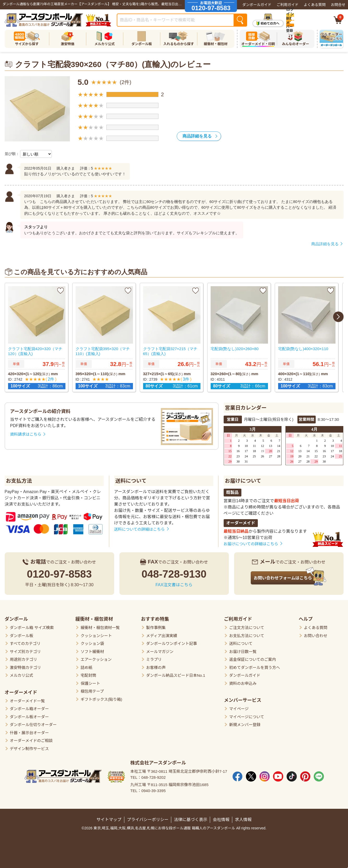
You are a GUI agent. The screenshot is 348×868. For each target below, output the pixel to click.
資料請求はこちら (26, 432)
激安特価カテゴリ (26, 665)
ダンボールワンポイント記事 (172, 641)
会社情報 (221, 818)
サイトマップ (109, 818)
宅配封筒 (88, 673)
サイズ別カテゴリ (26, 649)
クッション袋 (92, 641)
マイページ (239, 707)
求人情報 (243, 818)
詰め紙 (86, 665)
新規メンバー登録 (245, 723)
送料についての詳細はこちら (140, 527)
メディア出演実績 (162, 634)
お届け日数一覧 (243, 649)
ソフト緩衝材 (92, 649)
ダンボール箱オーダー (29, 707)
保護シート (90, 681)
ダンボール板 (22, 634)
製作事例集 (156, 625)
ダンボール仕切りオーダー (33, 723)
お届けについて (243, 479)
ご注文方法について (247, 625)
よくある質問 (315, 5)
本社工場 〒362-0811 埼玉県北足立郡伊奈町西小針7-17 (179, 769)
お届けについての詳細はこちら (251, 542)
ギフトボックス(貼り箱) (101, 697)
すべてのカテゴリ (25, 641)
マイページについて (247, 715)
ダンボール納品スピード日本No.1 (176, 673)
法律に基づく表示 (191, 818)
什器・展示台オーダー (29, 731)
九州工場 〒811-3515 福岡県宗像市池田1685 (169, 783)
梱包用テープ (92, 689)
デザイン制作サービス (29, 747)
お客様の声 (156, 665)
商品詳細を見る (197, 136)
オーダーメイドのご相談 (31, 738)
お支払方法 (19, 479)
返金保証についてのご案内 (253, 657)
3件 (185, 379)
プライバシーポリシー (148, 818)
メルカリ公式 (22, 673)
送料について (131, 479)
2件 (50, 379)
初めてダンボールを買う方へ (255, 665)
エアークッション (96, 657)
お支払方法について (247, 634)
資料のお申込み (243, 681)
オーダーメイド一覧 (27, 699)
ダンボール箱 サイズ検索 (32, 625)
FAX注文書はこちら (174, 583)
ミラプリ (154, 657)
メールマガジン (160, 649)
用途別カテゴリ (24, 657)
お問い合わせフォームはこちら (283, 576)
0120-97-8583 (59, 572)
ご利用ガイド (288, 5)
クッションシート (96, 634)
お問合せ (338, 5)
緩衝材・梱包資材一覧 (100, 625)
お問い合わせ (316, 634)
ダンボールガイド (257, 5)
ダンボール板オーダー (29, 715)
